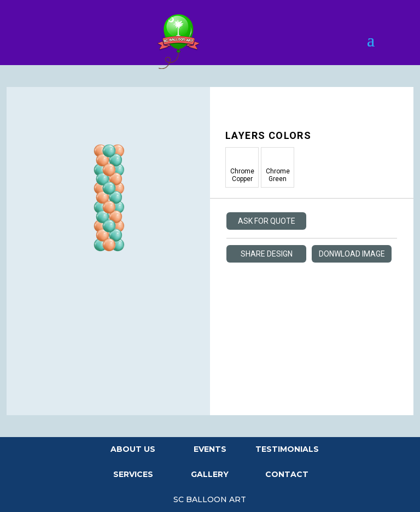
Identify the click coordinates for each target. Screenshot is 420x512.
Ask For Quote (267, 221)
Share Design (267, 254)
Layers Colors (268, 135)
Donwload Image (352, 254)
